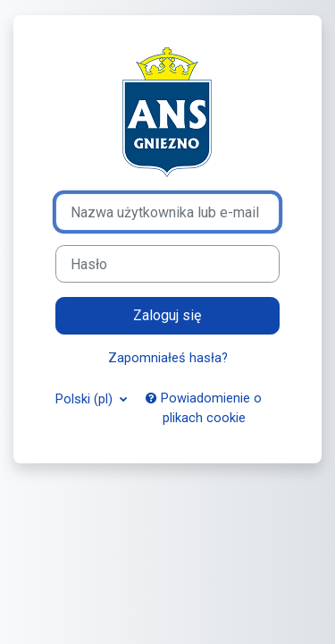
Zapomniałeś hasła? (168, 358)
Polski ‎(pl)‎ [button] (86, 399)
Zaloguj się (167, 315)
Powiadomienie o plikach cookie (204, 408)
